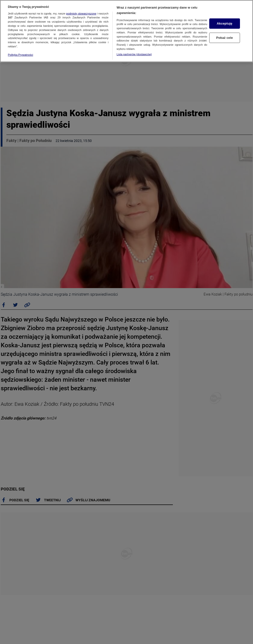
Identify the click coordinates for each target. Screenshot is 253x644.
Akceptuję (225, 23)
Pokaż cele (224, 38)
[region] (126, 31)
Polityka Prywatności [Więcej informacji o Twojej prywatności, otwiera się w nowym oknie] (21, 55)
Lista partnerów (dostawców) (134, 54)
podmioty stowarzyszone (81, 14)
